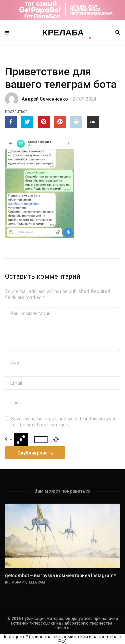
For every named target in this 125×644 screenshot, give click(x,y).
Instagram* (15, 582)
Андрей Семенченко (45, 99)
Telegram (36, 582)
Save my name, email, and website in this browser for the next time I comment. (63, 422)
